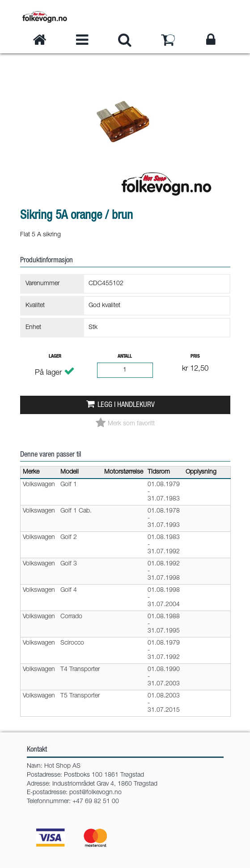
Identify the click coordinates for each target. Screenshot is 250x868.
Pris (195, 357)
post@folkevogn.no (95, 793)
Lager (55, 357)
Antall (125, 357)
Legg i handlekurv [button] (126, 405)
